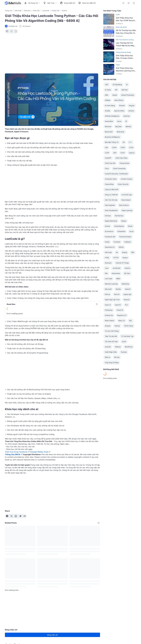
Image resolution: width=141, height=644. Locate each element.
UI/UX (124, 342)
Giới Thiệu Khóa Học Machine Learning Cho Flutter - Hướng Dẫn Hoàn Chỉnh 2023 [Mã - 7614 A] (126, 69)
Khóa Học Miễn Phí (87, 3)
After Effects (119, 100)
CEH (115, 153)
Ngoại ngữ (127, 294)
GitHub (121, 247)
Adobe (115, 95)
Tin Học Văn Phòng (112, 331)
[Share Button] (16, 31)
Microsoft (108, 289)
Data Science (124, 205)
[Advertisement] (52, 52)
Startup (117, 326)
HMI (133, 252)
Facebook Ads (110, 237)
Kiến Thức (50, 3)
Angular (132, 105)
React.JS (122, 321)
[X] (11, 516)
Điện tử (107, 357)
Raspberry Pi (122, 315)
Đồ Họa (117, 357)
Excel (131, 231)
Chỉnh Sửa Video (121, 158)
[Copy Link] (25, 516)
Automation (109, 121)
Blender (128, 126)
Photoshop (109, 310)
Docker (107, 226)
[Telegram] (20, 516)
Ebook (130, 226)
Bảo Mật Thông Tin (112, 142)
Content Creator (127, 179)
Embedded (121, 231)
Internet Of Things (122, 263)
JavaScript (116, 268)
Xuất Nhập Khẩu (111, 352)
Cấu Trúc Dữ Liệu (111, 200)
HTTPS (116, 258)
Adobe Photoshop (128, 95)
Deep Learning (127, 210)
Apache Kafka (119, 111)
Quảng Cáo (109, 315)
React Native (110, 321)
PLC (127, 305)
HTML (107, 258)
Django (124, 221)
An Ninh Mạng (110, 105)
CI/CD (123, 153)
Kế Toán (127, 273)
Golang (124, 252)
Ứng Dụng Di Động (112, 362)
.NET (107, 85)
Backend (108, 126)
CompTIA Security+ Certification (116, 174)
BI (126, 121)
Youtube (124, 352)
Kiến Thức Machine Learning (125, 40)
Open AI (108, 305)
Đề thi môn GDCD (121, 27)
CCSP (107, 153)
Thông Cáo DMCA (13, 454)
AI (127, 85)
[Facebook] (7, 516)
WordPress (129, 347)
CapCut (132, 153)
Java (107, 268)
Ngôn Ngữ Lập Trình (112, 300)
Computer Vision (111, 179)
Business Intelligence (112, 137)
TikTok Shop (128, 326)
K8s (106, 273)
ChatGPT (108, 158)
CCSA (131, 147)
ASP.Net (125, 90)
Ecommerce (109, 231)
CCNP (118, 15)
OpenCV (118, 305)
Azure (119, 121)
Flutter (118, 65)
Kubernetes (116, 273)
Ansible (107, 111)
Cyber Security (123, 184)
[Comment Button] (7, 31)
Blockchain (109, 132)
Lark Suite (109, 279)
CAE (106, 147)
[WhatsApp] (16, 516)
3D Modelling (117, 85)
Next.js (107, 294)
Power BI (120, 310)
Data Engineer (110, 205)
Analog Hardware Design (123, 52)
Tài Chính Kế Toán (111, 342)
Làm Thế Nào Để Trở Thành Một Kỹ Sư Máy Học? (125, 44)
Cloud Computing (119, 168)
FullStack (128, 242)
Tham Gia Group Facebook (16, 452)
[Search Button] (123, 3)
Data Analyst (126, 200)
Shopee (108, 326)
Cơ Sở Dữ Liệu (127, 195)
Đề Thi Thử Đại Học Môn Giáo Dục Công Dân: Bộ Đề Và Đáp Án (126, 32)
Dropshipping (119, 226)
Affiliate (108, 100)
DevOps (108, 216)
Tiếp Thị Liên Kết (111, 336)
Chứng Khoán (124, 163)
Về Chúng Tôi (32, 3)
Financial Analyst (125, 237)
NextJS (117, 294)
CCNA (114, 147)
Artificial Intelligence (112, 116)
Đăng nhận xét (52, 635)
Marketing (125, 284)
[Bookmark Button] (134, 3)
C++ (130, 142)
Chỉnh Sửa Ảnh (110, 163)
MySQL (118, 289)
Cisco (107, 168)
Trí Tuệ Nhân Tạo (127, 336)
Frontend (117, 242)
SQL (131, 321)
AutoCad (127, 116)
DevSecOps (119, 216)
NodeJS (127, 300)
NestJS (128, 289)
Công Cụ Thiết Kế (111, 195)
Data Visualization (111, 210)
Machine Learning (111, 284)
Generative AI (110, 247)
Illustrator (108, 263)
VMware (118, 347)
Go (117, 252)
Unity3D (108, 347)
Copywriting (109, 184)
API (116, 90)
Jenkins (127, 268)
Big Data (118, 126)
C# (124, 142)
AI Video (108, 90)
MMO (118, 279)
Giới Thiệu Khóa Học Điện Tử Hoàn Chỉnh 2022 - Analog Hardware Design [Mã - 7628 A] (125, 57)
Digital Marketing (111, 221)
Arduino (131, 111)
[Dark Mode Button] (129, 3)
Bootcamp (121, 132)
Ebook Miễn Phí (68, 3)
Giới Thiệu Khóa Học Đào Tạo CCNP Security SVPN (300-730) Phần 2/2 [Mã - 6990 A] (126, 19)
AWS (107, 95)
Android (122, 105)
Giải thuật (108, 252)
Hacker (125, 258)
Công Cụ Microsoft (112, 189)
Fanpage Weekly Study (39, 452)
